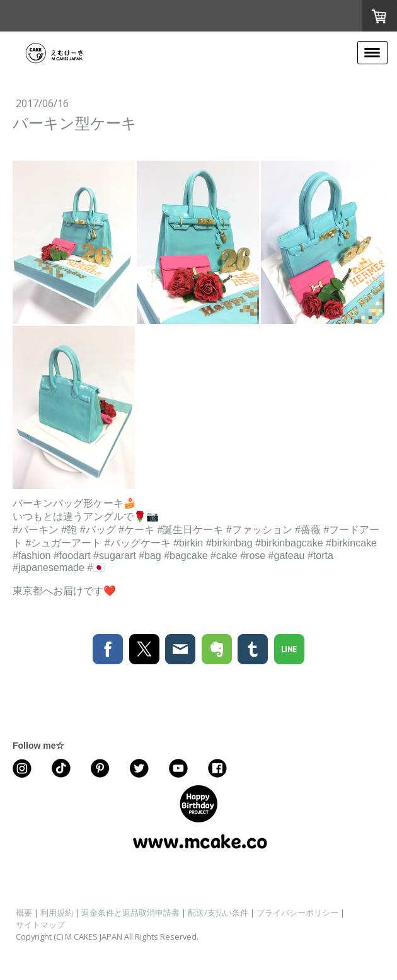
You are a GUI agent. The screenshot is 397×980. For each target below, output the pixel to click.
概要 (24, 913)
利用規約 (57, 913)
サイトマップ (40, 925)
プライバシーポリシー (297, 913)
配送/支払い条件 (218, 913)
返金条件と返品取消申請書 (130, 913)
